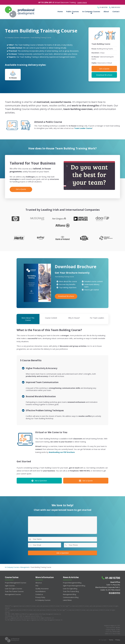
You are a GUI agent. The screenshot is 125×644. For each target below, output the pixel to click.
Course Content (51, 318)
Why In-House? (74, 318)
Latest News (67, 600)
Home (60, 11)
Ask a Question (39, 481)
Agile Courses (10, 586)
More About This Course (28, 319)
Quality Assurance (42, 589)
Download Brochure (104, 75)
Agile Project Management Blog (74, 586)
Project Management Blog (72, 583)
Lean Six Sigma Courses (14, 589)
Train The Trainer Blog (71, 591)
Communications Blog (71, 597)
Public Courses (73, 11)
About (106, 11)
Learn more (82, 2)
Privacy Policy (40, 597)
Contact (116, 11)
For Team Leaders (97, 318)
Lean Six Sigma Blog (70, 589)
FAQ (37, 586)
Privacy (118, 640)
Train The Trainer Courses (14, 591)
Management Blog (69, 594)
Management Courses (13, 594)
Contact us (39, 594)
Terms (111, 640)
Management (25, 38)
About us (39, 583)
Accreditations (41, 591)
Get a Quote (104, 69)
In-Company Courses (91, 11)
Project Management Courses (16, 583)
